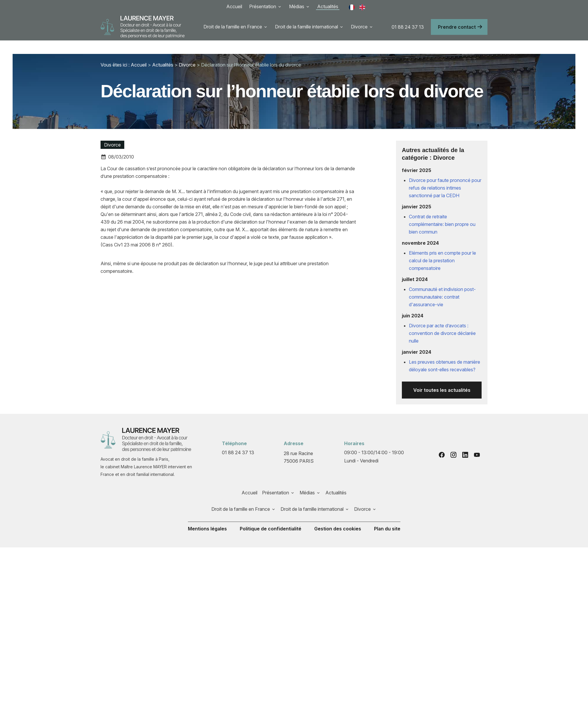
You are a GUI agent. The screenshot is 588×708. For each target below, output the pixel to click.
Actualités (328, 6)
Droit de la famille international (306, 27)
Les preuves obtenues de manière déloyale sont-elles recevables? (445, 352)
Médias (297, 6)
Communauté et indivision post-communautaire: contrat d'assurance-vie (442, 283)
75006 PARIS (299, 443)
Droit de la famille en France (233, 27)
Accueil (234, 6)
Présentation (263, 6)
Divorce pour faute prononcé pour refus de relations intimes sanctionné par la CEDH (445, 174)
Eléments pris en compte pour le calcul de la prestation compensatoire (442, 247)
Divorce (359, 27)
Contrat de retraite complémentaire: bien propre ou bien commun (442, 211)
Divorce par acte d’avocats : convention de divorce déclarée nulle (442, 320)
